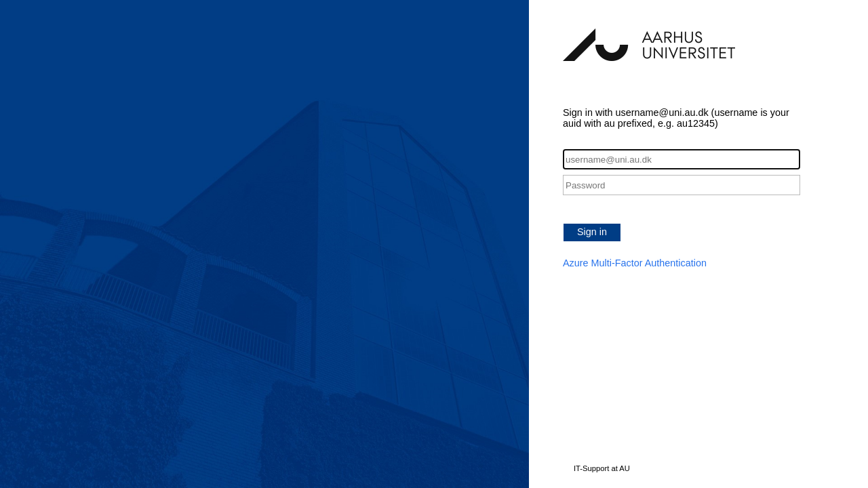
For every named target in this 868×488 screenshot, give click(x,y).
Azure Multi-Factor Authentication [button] (635, 263)
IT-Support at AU (602, 468)
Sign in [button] (592, 232)
